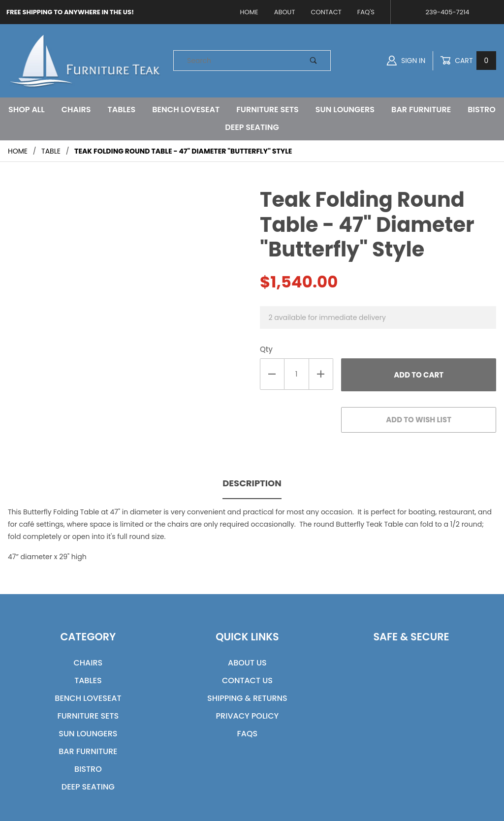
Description (252, 483)
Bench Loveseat (186, 110)
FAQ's (366, 12)
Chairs (76, 110)
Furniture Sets (267, 110)
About (285, 12)
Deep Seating (252, 127)
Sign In (406, 61)
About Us (247, 663)
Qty (266, 349)
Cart (468, 61)
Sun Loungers (345, 110)
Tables (122, 110)
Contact (326, 12)
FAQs (248, 734)
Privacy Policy (248, 716)
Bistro (482, 110)
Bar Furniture (421, 110)
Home (249, 12)
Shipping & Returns (247, 698)
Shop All (26, 110)
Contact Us (247, 680)
